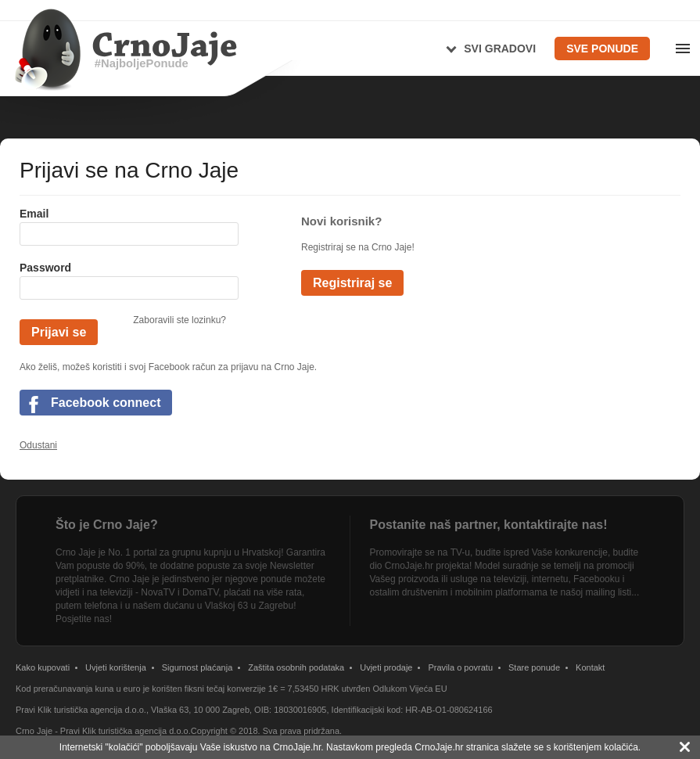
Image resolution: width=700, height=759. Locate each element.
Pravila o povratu (460, 667)
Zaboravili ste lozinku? (179, 320)
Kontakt (590, 667)
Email (34, 214)
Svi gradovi (500, 49)
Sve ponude (602, 49)
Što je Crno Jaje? (107, 525)
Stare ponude (534, 667)
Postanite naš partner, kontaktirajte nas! (489, 525)
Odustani (38, 445)
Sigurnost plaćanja (197, 667)
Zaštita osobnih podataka (296, 667)
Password (45, 268)
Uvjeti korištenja (116, 667)
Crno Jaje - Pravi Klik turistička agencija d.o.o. (103, 731)
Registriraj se (352, 283)
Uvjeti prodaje (386, 667)
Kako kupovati (43, 667)
